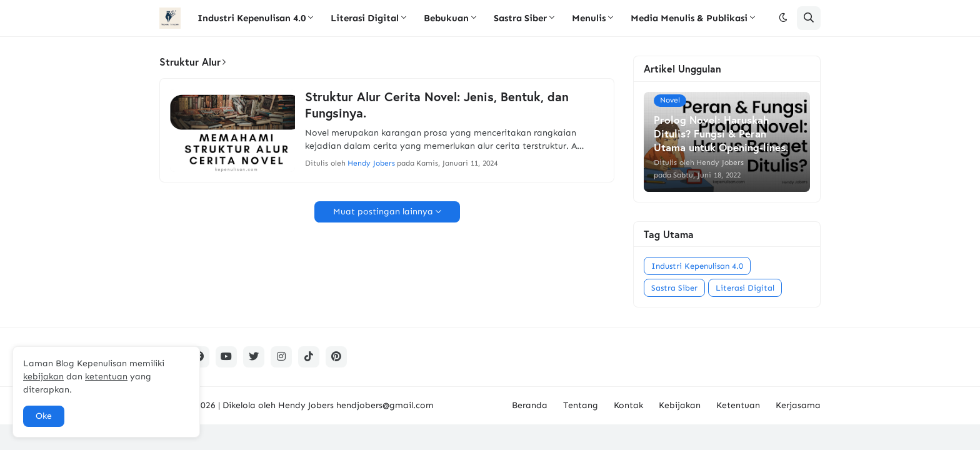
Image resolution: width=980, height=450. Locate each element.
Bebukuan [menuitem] (446, 18)
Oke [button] (44, 416)
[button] (783, 18)
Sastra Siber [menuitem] (520, 18)
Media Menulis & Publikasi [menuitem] (689, 18)
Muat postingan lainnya (383, 212)
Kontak (628, 405)
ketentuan (106, 377)
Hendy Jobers (306, 405)
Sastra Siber (674, 288)
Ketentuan (738, 405)
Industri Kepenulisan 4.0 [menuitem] (252, 18)
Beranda (530, 405)
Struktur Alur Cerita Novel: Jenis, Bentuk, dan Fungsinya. (437, 105)
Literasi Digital (745, 288)
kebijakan (43, 377)
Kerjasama (798, 405)
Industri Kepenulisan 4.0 (697, 266)
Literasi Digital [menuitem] (365, 18)
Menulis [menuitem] (589, 18)
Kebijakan (680, 405)
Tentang (581, 405)
